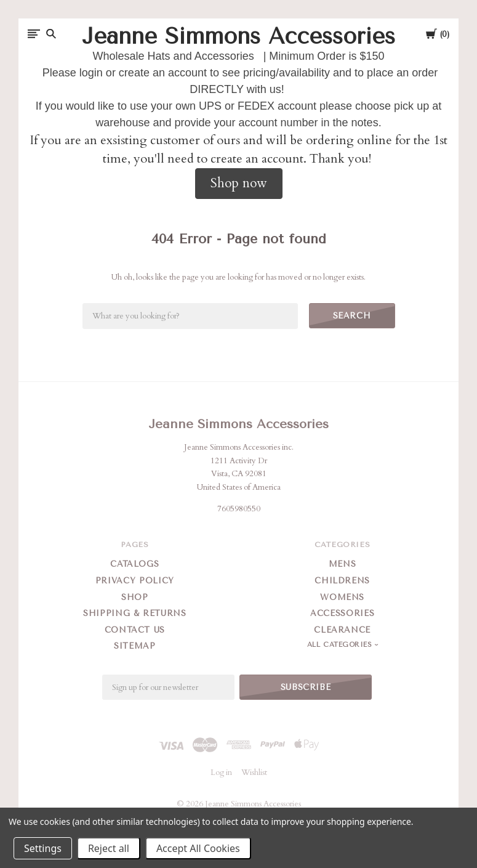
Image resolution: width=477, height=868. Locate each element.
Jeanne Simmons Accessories (238, 424)
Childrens (342, 581)
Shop (135, 597)
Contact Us (135, 630)
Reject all (109, 848)
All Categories (341, 645)
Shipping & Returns (135, 613)
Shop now (239, 183)
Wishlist (254, 773)
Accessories (342, 613)
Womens (342, 597)
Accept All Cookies (198, 848)
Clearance (342, 630)
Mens (343, 564)
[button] (239, 184)
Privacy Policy (135, 581)
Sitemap (135, 646)
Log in (221, 773)
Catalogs (134, 564)
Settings (43, 848)
